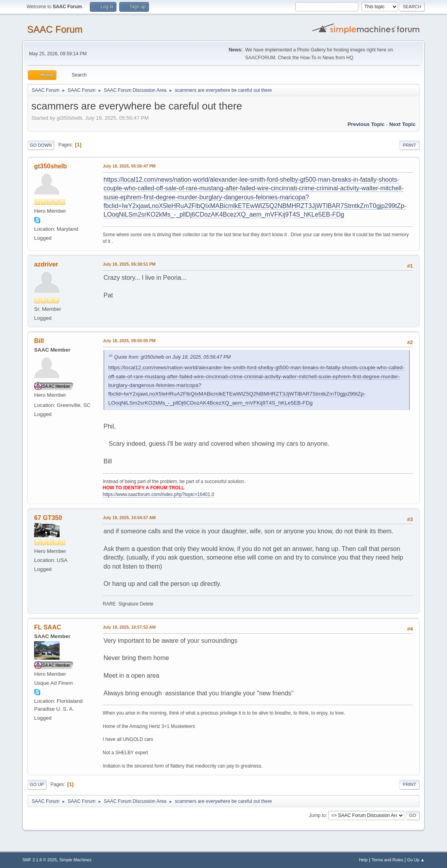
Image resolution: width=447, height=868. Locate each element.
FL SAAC (48, 627)
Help (363, 860)
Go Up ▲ (416, 860)
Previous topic (366, 124)
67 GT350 (48, 518)
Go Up (37, 784)
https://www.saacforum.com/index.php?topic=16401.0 (158, 494)
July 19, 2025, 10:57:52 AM (129, 627)
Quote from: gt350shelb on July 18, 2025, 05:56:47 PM (172, 357)
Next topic (402, 124)
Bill (39, 341)
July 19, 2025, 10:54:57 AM (129, 518)
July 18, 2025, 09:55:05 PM (129, 341)
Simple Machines (75, 860)
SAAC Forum (55, 29)
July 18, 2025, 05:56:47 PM (129, 166)
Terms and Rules (388, 860)
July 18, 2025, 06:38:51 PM (129, 264)
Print (409, 145)
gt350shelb (51, 166)
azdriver (46, 264)
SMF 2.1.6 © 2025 (40, 860)
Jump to (317, 815)
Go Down (41, 145)
